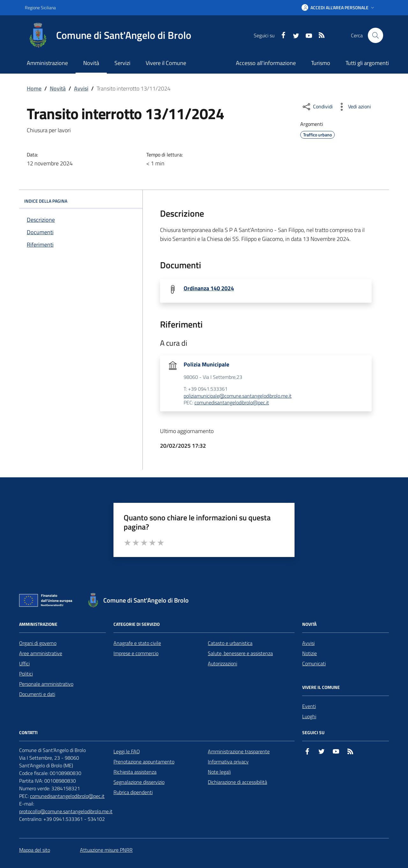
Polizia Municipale (206, 365)
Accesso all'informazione (266, 63)
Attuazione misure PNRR (106, 850)
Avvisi (81, 88)
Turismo (321, 63)
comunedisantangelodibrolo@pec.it (232, 403)
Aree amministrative (41, 653)
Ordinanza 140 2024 (209, 288)
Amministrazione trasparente (239, 751)
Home (34, 88)
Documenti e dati (37, 694)
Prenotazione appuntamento (144, 762)
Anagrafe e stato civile (137, 643)
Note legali (219, 772)
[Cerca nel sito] (375, 35)
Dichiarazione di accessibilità (237, 782)
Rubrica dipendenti (133, 792)
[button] (339, 8)
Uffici (24, 663)
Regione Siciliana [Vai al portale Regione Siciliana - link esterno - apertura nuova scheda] (40, 7)
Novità (58, 88)
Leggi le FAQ (127, 751)
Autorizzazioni (222, 663)
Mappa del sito (35, 850)
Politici (26, 674)
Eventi (309, 706)
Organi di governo (38, 643)
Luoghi (309, 716)
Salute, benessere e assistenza (240, 653)
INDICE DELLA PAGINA (81, 201)
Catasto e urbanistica (230, 643)
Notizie (310, 653)
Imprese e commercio (136, 653)
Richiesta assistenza (135, 772)
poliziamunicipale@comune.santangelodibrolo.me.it (238, 396)
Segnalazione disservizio (139, 782)
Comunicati (314, 663)
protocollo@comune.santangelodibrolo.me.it (66, 811)
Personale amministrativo (46, 684)
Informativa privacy (228, 762)
